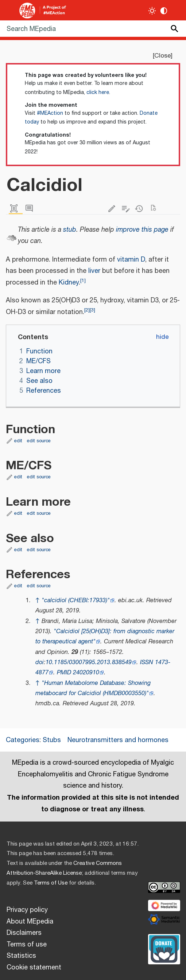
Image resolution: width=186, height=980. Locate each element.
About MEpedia (30, 922)
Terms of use (27, 945)
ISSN (147, 663)
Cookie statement (34, 968)
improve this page (142, 230)
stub (70, 230)
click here (98, 93)
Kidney (69, 283)
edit (18, 441)
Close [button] (162, 56)
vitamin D (131, 260)
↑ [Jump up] (38, 601)
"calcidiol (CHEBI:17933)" (76, 601)
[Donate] (164, 948)
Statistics (21, 956)
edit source (39, 441)
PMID (64, 673)
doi (40, 663)
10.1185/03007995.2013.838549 (89, 663)
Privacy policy (27, 910)
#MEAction (50, 113)
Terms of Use (51, 883)
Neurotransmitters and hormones (118, 740)
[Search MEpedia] (93, 29)
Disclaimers (24, 933)
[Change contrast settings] (164, 11)
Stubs (52, 740)
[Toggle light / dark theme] (152, 11)
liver (94, 271)
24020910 (86, 673)
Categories (23, 740)
